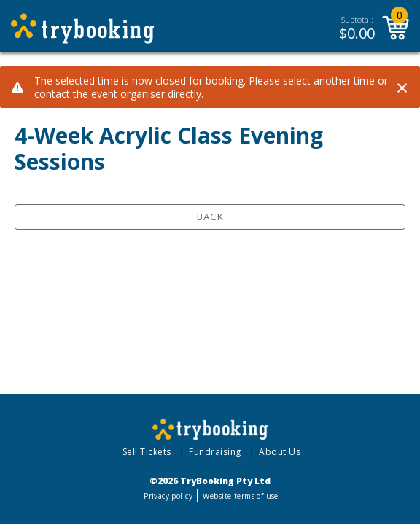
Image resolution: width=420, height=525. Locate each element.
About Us (280, 452)
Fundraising (215, 452)
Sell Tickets (147, 452)
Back (210, 217)
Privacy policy (168, 496)
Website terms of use (240, 496)
